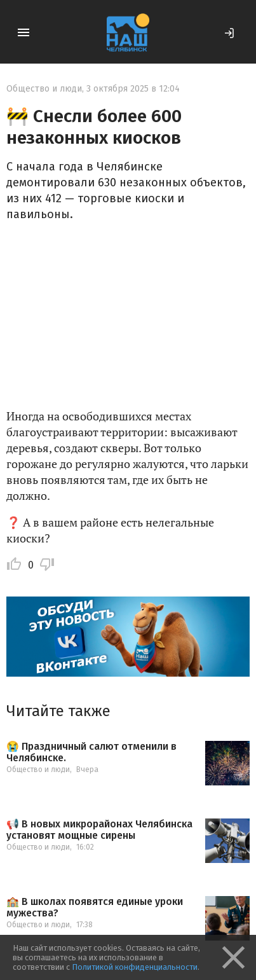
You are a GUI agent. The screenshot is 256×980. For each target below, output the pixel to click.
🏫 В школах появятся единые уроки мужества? (95, 907)
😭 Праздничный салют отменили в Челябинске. (91, 752)
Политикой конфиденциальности (135, 967)
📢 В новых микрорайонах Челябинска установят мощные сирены (99, 830)
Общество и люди (44, 89)
